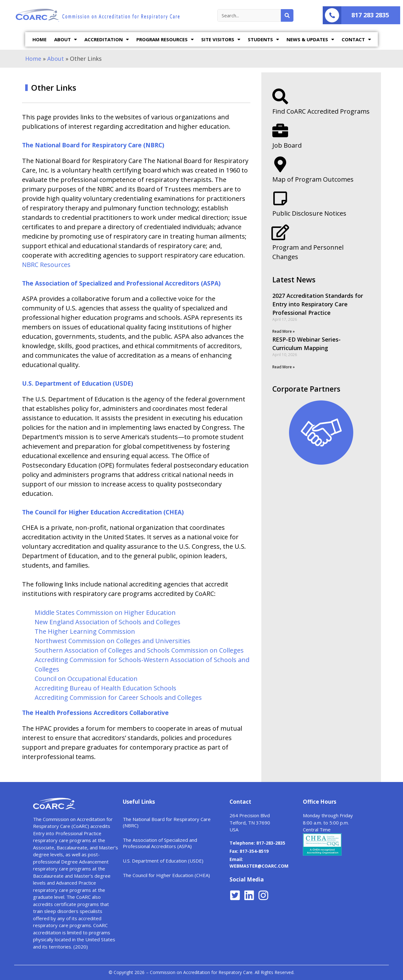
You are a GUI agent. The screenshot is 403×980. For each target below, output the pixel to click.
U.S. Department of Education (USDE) (78, 383)
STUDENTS (263, 40)
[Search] (287, 15)
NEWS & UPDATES (310, 40)
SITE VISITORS (221, 40)
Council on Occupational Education (86, 679)
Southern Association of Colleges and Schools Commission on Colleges (139, 650)
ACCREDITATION (107, 40)
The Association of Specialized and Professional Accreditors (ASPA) (121, 283)
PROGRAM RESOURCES (165, 40)
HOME (40, 39)
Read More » (284, 331)
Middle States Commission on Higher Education (105, 612)
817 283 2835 (370, 15)
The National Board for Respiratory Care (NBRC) (93, 145)
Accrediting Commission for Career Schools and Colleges (118, 697)
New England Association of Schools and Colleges (108, 622)
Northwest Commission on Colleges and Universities (113, 641)
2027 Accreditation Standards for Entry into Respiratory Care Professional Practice (318, 304)
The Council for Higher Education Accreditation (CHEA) (103, 512)
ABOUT (65, 40)
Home (33, 59)
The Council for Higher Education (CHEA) (166, 875)
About (56, 59)
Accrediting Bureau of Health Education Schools (105, 688)
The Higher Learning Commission (85, 631)
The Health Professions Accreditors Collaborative (95, 713)
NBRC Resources (47, 265)
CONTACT (356, 40)
